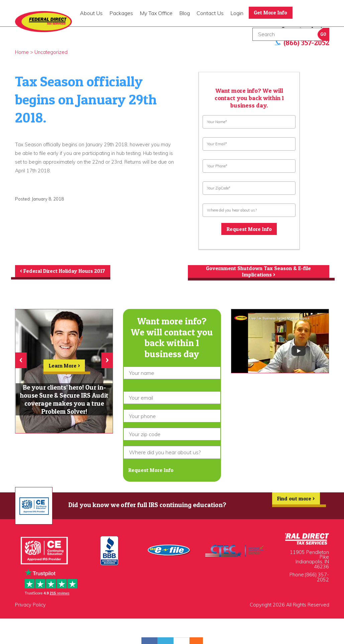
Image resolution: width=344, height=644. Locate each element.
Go (323, 34)
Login (237, 13)
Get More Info (271, 13)
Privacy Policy (30, 606)
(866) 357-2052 (317, 578)
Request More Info (249, 229)
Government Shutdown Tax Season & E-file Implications (258, 272)
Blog (185, 13)
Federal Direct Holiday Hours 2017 (63, 271)
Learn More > (64, 368)
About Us (91, 13)
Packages (121, 13)
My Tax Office (156, 13)
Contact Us (210, 13)
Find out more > (296, 501)
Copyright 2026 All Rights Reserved (290, 606)
